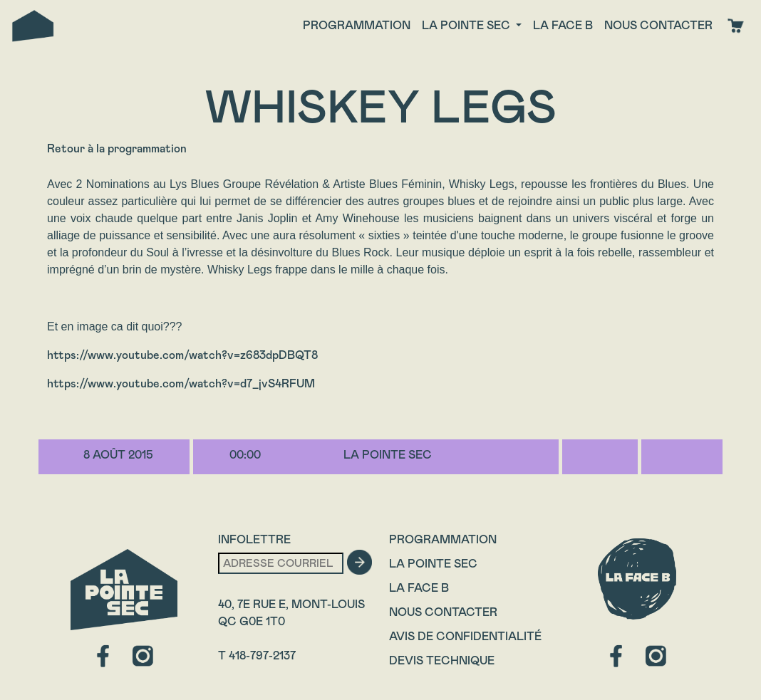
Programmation (357, 25)
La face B (563, 25)
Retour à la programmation (117, 148)
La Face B (419, 588)
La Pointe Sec (433, 564)
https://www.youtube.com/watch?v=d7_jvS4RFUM (181, 383)
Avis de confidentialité (465, 636)
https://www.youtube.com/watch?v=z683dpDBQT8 (182, 355)
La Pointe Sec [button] (467, 25)
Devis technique (442, 660)
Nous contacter (658, 25)
